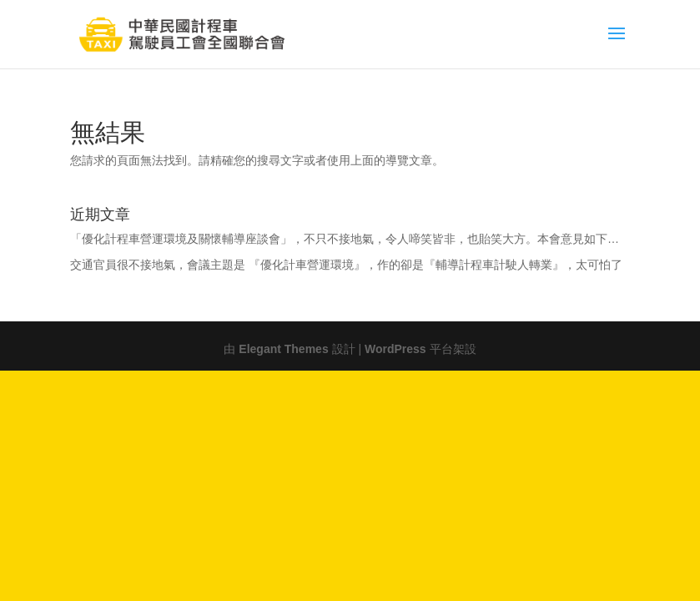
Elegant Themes (283, 347)
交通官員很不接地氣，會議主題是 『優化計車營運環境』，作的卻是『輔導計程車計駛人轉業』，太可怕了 (346, 263)
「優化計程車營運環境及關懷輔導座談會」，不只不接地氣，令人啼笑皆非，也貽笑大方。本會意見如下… (345, 237)
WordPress (395, 347)
